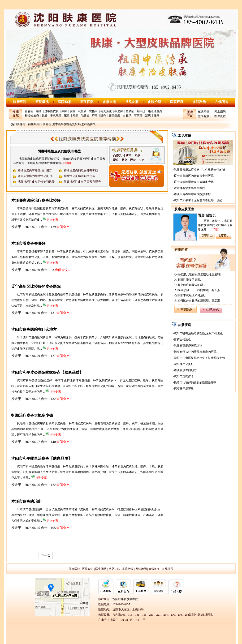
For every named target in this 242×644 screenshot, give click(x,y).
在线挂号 (168, 569)
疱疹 (75, 116)
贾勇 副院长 (207, 215)
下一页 (46, 556)
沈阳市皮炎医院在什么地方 (34, 329)
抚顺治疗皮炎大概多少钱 (32, 415)
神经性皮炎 (32, 116)
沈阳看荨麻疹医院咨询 (188, 346)
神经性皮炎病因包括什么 (79, 176)
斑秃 (103, 116)
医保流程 (220, 116)
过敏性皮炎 (52, 111)
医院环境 (177, 102)
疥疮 (95, 116)
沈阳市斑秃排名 (184, 376)
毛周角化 (106, 111)
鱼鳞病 (130, 111)
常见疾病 (185, 136)
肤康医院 (20, 102)
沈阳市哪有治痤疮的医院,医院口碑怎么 (198, 333)
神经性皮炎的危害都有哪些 (81, 170)
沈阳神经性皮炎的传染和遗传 (36, 182)
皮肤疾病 (185, 325)
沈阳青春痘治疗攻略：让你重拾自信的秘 (199, 170)
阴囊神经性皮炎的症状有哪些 (59, 151)
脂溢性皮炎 (155, 111)
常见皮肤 (132, 102)
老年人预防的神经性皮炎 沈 (35, 176)
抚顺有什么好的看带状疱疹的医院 (195, 352)
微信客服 (203, 116)
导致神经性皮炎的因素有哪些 (82, 182)
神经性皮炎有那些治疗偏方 (35, 170)
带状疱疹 (56, 116)
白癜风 (127, 116)
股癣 (73, 111)
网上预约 (220, 112)
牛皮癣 (119, 111)
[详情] (67, 163)
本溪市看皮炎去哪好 (28, 243)
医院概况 (42, 102)
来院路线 (199, 102)
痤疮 (156, 116)
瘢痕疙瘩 (114, 116)
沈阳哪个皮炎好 (184, 364)
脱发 (44, 116)
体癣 (64, 111)
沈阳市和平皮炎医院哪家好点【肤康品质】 (47, 372)
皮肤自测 (109, 102)
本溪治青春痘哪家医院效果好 (192, 194)
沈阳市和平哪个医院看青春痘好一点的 (198, 200)
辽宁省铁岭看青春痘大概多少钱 (194, 182)
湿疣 (148, 116)
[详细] (215, 229)
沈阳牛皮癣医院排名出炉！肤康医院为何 (199, 358)
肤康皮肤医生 (184, 209)
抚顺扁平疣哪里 (184, 389)
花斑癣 (82, 111)
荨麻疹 (138, 116)
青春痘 (29, 111)
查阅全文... (64, 227)
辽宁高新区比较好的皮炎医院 (36, 286)
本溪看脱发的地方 (185, 370)
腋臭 (67, 116)
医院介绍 (88, 569)
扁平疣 (141, 111)
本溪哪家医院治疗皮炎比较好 (36, 200)
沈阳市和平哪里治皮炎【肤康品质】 (42, 458)
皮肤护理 (154, 102)
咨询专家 (52, 220)
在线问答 (222, 102)
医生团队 (87, 102)
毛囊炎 (85, 116)
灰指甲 (93, 111)
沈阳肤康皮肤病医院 (125, 599)
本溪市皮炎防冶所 (26, 501)
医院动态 (65, 102)
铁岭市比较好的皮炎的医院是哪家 (195, 382)
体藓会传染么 (182, 339)
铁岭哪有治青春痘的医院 (190, 188)
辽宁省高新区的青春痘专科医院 (194, 176)
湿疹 (39, 111)
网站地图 (141, 569)
